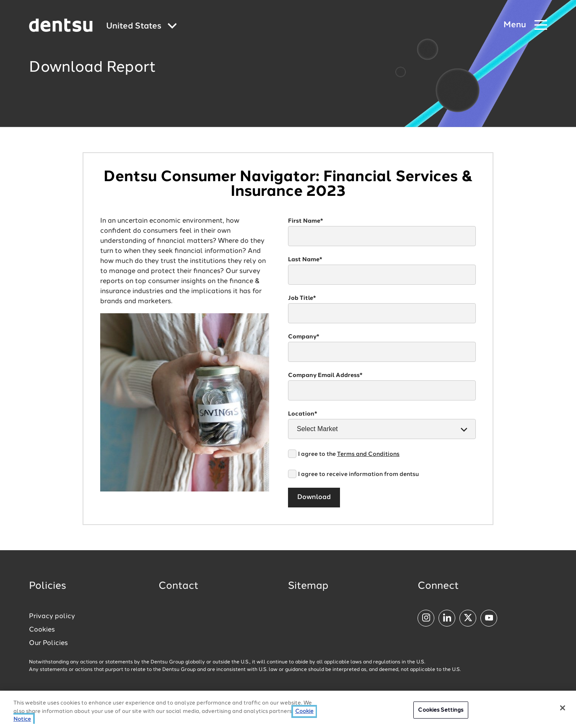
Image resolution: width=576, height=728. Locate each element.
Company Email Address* (325, 375)
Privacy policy (52, 616)
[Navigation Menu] (525, 25)
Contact (179, 586)
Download (314, 497)
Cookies (42, 630)
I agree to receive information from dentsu (358, 474)
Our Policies (48, 643)
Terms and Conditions (368, 454)
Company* (304, 337)
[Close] (563, 709)
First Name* (306, 221)
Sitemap (308, 586)
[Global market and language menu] (141, 27)
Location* (303, 414)
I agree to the (349, 454)
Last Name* (305, 260)
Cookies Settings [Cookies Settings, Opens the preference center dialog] (441, 711)
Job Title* (302, 298)
